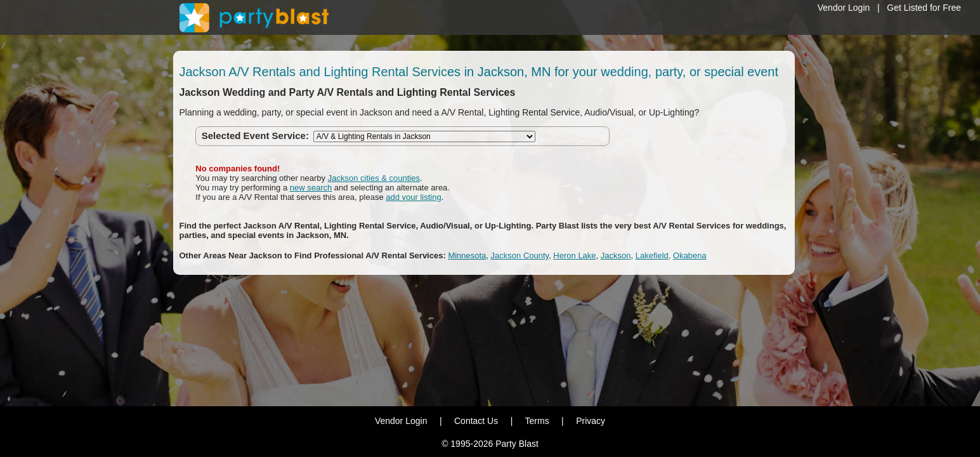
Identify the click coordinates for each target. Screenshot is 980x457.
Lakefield (652, 255)
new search (311, 188)
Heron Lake (574, 255)
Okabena (690, 255)
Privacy (591, 421)
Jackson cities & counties (374, 178)
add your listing (413, 197)
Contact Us (476, 421)
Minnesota (467, 255)
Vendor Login (844, 8)
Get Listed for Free (924, 8)
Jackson (616, 255)
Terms (537, 421)
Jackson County (520, 255)
